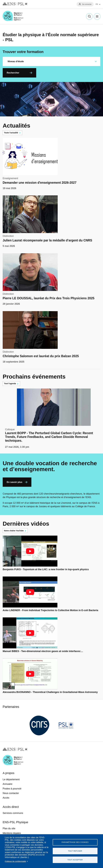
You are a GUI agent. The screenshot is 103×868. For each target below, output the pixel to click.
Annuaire (8, 784)
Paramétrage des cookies (75, 842)
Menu (97, 16)
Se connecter (87, 4)
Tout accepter (75, 860)
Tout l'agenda (10, 384)
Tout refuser (75, 851)
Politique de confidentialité (15, 861)
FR (97, 4)
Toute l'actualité (11, 133)
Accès (6, 798)
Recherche (89, 16)
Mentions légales (12, 833)
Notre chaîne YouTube (14, 531)
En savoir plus (14, 482)
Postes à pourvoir (12, 789)
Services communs (13, 813)
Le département (11, 779)
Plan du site (9, 828)
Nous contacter (11, 793)
